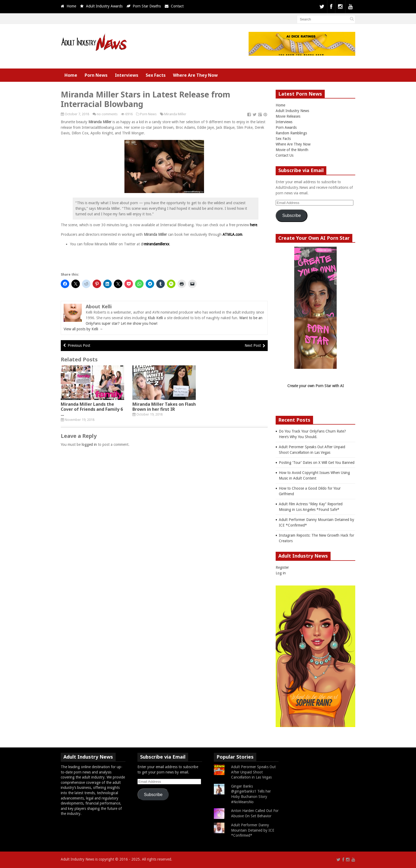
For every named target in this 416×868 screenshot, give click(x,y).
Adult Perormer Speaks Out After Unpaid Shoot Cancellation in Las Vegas (253, 772)
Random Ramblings (291, 133)
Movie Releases (288, 116)
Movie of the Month (292, 150)
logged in (89, 444)
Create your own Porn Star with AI (316, 386)
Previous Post (79, 345)
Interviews (127, 75)
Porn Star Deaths (147, 6)
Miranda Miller (175, 114)
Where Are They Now (195, 75)
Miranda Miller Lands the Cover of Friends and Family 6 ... (92, 409)
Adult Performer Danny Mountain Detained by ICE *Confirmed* (253, 830)
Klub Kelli (155, 318)
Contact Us (285, 155)
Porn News (96, 75)
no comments (107, 114)
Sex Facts (156, 75)
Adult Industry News (292, 111)
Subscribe (292, 215)
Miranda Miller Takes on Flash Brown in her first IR (164, 407)
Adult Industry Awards (104, 6)
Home (71, 6)
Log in (281, 573)
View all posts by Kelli (83, 329)
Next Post (253, 345)
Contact (177, 6)
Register (282, 567)
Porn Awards (286, 127)
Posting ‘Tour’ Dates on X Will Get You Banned (317, 463)
